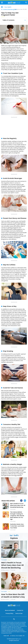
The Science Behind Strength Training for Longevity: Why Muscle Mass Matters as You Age (17, 516)
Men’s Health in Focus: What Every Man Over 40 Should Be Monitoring (18, 505)
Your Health (8, 7)
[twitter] (25, 501)
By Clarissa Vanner (5, 570)
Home (2, 7)
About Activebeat (10, 610)
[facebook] (21, 501)
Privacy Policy (9, 613)
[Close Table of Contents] (25, 20)
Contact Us (20, 610)
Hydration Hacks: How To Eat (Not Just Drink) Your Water (17, 526)
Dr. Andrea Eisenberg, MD (9, 9)
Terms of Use (19, 613)
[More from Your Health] (14, 559)
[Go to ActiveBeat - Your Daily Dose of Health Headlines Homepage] (14, 3)
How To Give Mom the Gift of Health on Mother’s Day (13, 596)
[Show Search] (26, 3)
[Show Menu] (2, 3)
